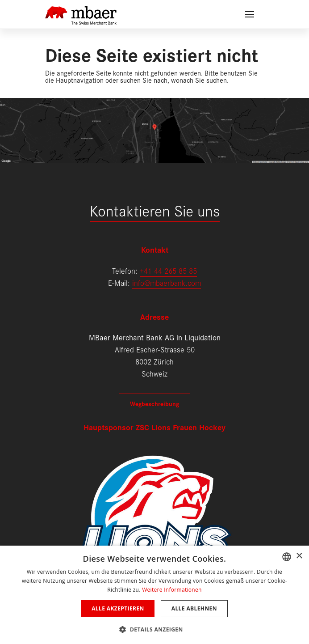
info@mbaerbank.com (167, 282)
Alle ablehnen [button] (194, 608)
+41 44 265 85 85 (168, 270)
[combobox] (287, 557)
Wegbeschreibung (154, 403)
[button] (154, 629)
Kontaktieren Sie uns (155, 210)
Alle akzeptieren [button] (118, 608)
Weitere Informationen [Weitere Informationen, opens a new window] (172, 590)
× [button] (299, 556)
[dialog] (154, 595)
